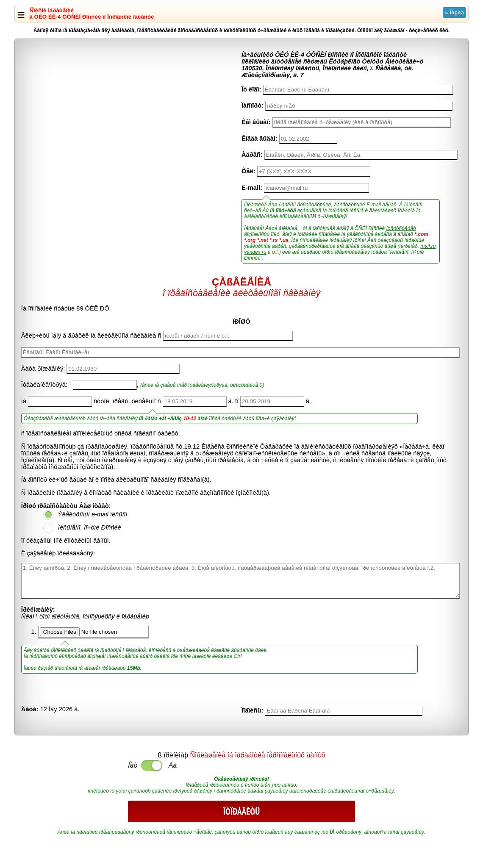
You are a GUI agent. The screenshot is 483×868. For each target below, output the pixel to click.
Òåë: (248, 171)
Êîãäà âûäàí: (260, 139)
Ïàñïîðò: (253, 105)
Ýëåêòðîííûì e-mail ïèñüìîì (93, 514)
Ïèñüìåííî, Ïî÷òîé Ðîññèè (90, 527)
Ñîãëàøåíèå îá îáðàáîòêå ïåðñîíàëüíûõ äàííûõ (258, 755)
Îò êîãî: (251, 89)
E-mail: (252, 188)
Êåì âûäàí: (256, 122)
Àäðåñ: (252, 155)
